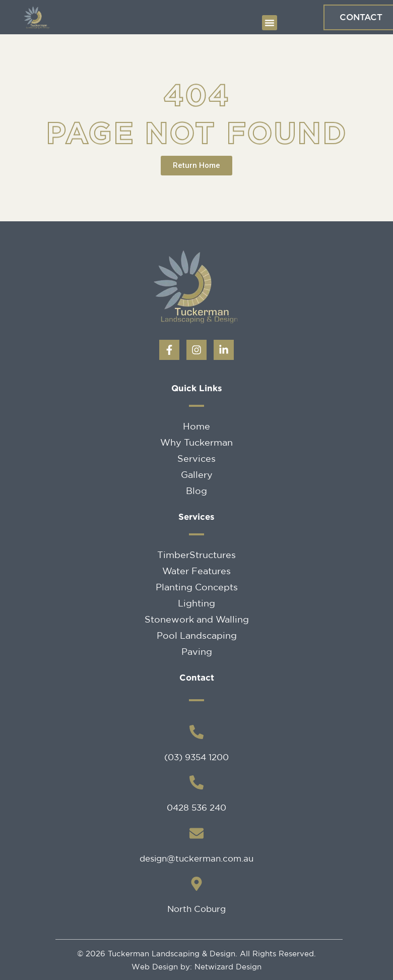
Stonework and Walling (197, 619)
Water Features (196, 571)
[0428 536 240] (196, 782)
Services (196, 458)
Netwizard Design (227, 967)
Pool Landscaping (197, 635)
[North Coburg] (196, 884)
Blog (196, 491)
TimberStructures (196, 555)
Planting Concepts (197, 587)
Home (196, 426)
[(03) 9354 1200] (196, 732)
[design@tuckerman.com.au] (196, 833)
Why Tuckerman (196, 442)
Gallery (197, 474)
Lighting (196, 603)
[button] (270, 23)
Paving (197, 651)
